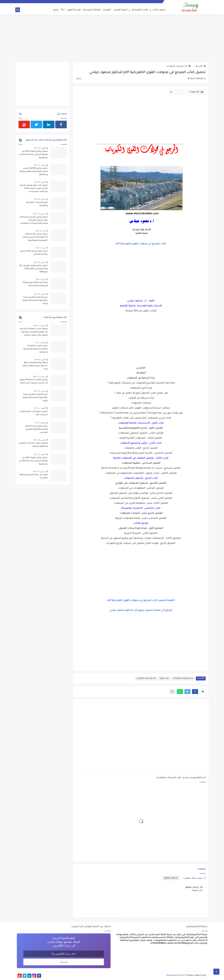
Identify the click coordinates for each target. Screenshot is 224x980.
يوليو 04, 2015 (40, 423)
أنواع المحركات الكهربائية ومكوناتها (37, 204)
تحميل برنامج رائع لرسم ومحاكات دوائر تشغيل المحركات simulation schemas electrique (33, 220)
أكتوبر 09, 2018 (40, 182)
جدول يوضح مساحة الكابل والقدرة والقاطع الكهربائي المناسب (36, 429)
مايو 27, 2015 (41, 248)
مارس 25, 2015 (40, 294)
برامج (56, 10)
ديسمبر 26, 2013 (39, 471)
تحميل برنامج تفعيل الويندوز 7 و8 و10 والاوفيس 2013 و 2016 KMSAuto (34, 269)
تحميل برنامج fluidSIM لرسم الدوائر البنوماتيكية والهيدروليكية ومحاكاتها (34, 172)
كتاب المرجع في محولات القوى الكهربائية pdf (141, 244)
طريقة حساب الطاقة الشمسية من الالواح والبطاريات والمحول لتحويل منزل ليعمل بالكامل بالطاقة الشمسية (34, 332)
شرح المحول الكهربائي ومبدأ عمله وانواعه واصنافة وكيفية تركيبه (35, 300)
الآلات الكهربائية (140, 10)
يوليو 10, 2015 (40, 343)
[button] (195, 692)
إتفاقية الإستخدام (112, 2)
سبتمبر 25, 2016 (39, 326)
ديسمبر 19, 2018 (39, 377)
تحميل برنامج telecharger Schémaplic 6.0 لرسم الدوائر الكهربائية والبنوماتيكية (35, 237)
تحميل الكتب (159, 10)
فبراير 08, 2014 (40, 199)
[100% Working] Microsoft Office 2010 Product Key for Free (35, 366)
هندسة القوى (74, 10)
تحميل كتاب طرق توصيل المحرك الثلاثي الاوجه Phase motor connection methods (34, 189)
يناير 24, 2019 (40, 231)
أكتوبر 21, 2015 (40, 408)
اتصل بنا (139, 2)
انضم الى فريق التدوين (153, 2)
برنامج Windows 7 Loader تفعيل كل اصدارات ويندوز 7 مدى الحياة (34, 381)
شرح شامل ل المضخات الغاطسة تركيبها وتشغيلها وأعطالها (35, 349)
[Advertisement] (112, 38)
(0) (79, 79)
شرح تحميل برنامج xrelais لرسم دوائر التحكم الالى (34, 253)
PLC (63, 10)
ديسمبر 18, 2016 (39, 214)
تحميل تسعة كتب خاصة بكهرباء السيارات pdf (34, 413)
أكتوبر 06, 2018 (40, 360)
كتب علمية (164, 678)
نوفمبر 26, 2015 (40, 440)
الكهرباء (107, 10)
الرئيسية (201, 66)
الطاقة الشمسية (92, 10)
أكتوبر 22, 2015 (40, 148)
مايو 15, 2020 (41, 279)
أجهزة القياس (120, 10)
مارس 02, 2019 (40, 262)
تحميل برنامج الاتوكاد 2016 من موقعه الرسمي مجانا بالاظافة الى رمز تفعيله (33, 155)
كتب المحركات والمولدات (179, 66)
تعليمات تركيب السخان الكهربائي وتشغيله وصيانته (33, 445)
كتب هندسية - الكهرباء (146, 678)
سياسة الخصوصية (127, 2)
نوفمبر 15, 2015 (40, 165)
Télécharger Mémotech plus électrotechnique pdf (35, 284)
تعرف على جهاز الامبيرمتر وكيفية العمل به (34, 476)
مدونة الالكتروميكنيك (175, 975)
